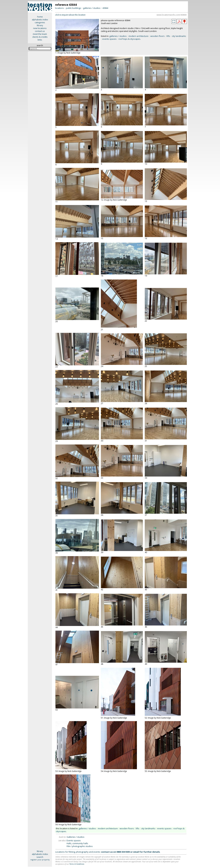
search (40, 857)
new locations (40, 28)
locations (59, 8)
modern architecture (139, 36)
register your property (40, 860)
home (40, 17)
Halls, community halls (77, 843)
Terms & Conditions (77, 864)
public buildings (73, 8)
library (40, 25)
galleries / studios (92, 8)
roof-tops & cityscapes (129, 39)
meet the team (40, 34)
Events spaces (74, 840)
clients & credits (40, 37)
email (136, 852)
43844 (105, 8)
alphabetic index (40, 20)
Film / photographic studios (80, 846)
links (40, 40)
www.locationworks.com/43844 (171, 15)
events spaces (109, 39)
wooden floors (157, 36)
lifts (168, 36)
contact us (40, 31)
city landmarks (179, 36)
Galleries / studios (75, 837)
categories (40, 22)
